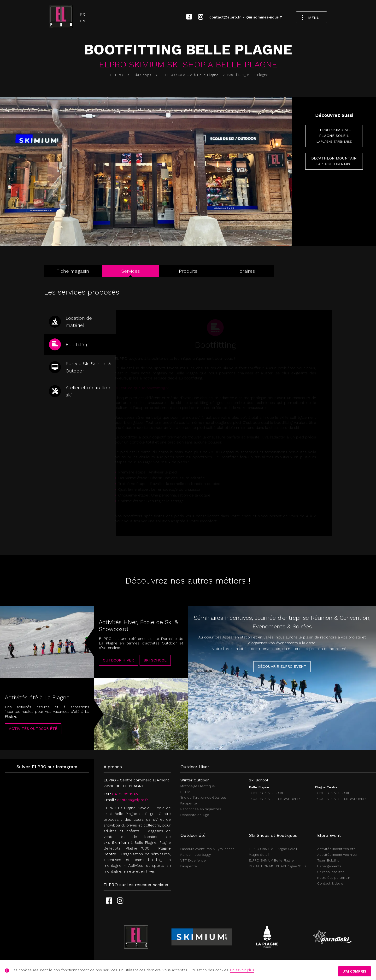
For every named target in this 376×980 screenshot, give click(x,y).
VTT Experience (193, 860)
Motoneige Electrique (198, 786)
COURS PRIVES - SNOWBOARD (276, 799)
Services (131, 271)
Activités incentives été (336, 849)
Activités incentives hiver (337, 855)
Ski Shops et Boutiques (273, 835)
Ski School (155, 665)
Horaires (246, 271)
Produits (188, 271)
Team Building (328, 860)
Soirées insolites (331, 872)
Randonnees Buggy (196, 855)
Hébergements (329, 866)
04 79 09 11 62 (125, 794)
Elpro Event (329, 835)
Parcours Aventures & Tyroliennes (207, 849)
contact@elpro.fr (133, 800)
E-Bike (185, 792)
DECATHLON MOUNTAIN (334, 161)
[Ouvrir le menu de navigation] (311, 17)
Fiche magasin (73, 271)
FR (82, 14)
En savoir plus (242, 970)
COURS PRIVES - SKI (267, 793)
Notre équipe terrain (334, 878)
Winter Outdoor (195, 780)
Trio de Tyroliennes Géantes (203, 797)
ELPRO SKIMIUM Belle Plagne (271, 860)
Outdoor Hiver (118, 665)
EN (83, 21)
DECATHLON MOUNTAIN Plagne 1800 (277, 866)
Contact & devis (330, 883)
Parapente (189, 803)
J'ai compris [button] (355, 971)
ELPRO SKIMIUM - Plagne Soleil (334, 136)
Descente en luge (195, 815)
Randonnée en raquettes (201, 809)
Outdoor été (193, 835)
